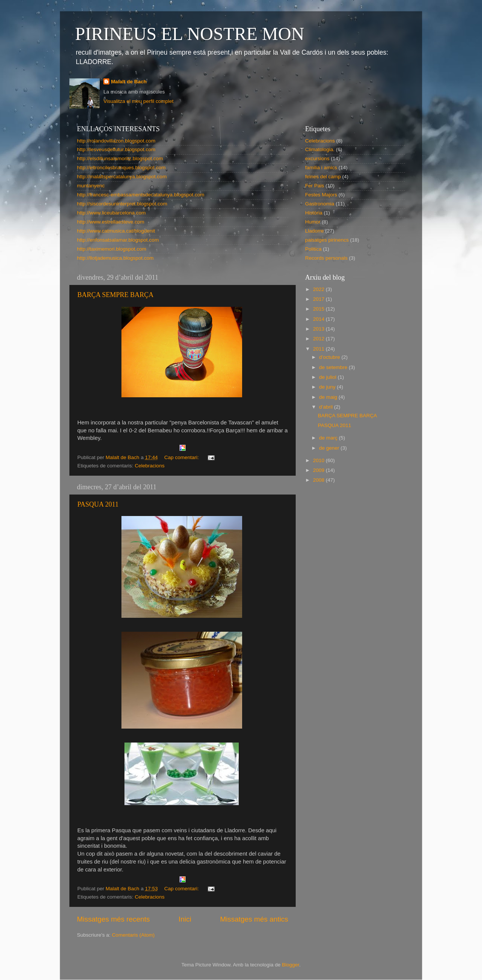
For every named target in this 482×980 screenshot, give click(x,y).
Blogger (290, 965)
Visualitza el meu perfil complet (138, 101)
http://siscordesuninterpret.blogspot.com (122, 204)
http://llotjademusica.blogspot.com (115, 258)
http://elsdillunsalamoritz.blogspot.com (120, 158)
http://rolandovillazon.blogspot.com (116, 141)
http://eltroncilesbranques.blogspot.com (121, 168)
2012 (319, 339)
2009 (319, 470)
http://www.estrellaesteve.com (111, 222)
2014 (319, 319)
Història (314, 213)
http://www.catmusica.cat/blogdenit (116, 231)
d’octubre (330, 357)
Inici (185, 919)
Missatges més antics (254, 919)
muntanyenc (91, 186)
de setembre (334, 367)
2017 (319, 299)
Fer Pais (315, 186)
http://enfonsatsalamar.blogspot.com (118, 240)
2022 (319, 289)
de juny (328, 387)
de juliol (328, 377)
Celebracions (150, 466)
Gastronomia (320, 204)
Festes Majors (321, 195)
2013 (319, 329)
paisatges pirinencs (327, 240)
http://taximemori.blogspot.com (112, 249)
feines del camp (323, 177)
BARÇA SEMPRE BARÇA (115, 295)
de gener (330, 448)
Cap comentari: (182, 457)
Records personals (326, 258)
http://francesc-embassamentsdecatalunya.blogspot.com (141, 195)
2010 (319, 460)
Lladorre (315, 231)
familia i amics (321, 168)
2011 (319, 349)
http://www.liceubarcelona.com (111, 213)
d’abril (327, 407)
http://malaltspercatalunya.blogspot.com (122, 177)
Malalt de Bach (129, 82)
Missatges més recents (113, 919)
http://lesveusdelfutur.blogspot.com (116, 149)
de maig (329, 397)
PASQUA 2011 (98, 504)
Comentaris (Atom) (133, 935)
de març (329, 438)
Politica (313, 249)
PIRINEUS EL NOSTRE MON (190, 34)
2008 (319, 480)
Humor (313, 222)
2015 (319, 309)
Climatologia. (320, 149)
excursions (317, 158)
